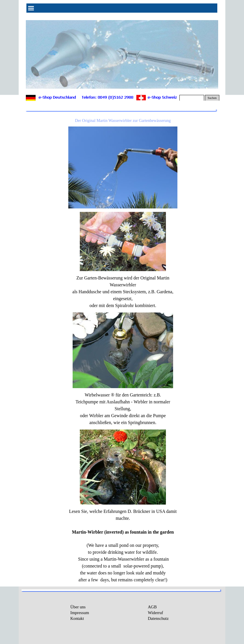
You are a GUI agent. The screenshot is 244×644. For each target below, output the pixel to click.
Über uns (78, 607)
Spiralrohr (124, 305)
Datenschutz (158, 618)
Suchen (212, 98)
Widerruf (155, 613)
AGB (152, 607)
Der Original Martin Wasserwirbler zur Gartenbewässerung (123, 120)
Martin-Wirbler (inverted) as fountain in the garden (123, 532)
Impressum (80, 613)
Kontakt (77, 618)
